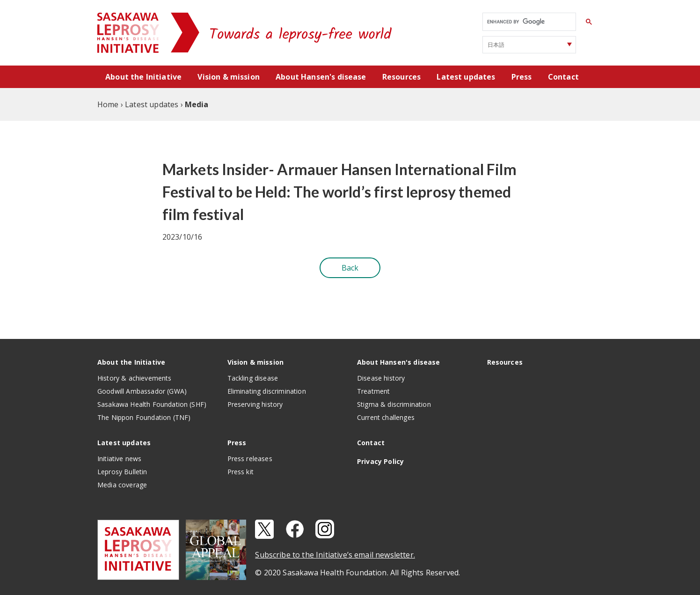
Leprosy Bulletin (122, 472)
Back (350, 268)
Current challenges (386, 417)
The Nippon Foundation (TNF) (144, 417)
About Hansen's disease (321, 77)
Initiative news (119, 459)
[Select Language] (529, 45)
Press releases (250, 459)
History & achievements (135, 378)
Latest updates (466, 77)
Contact (563, 77)
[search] (528, 22)
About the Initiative (143, 77)
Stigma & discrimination (394, 404)
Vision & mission (229, 77)
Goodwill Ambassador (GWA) (142, 391)
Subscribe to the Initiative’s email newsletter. (335, 555)
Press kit (241, 472)
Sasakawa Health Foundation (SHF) (152, 404)
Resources (401, 77)
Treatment (373, 391)
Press (522, 77)
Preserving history (255, 404)
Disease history (381, 378)
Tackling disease (253, 378)
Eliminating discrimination (267, 391)
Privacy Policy (380, 461)
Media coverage (122, 485)
